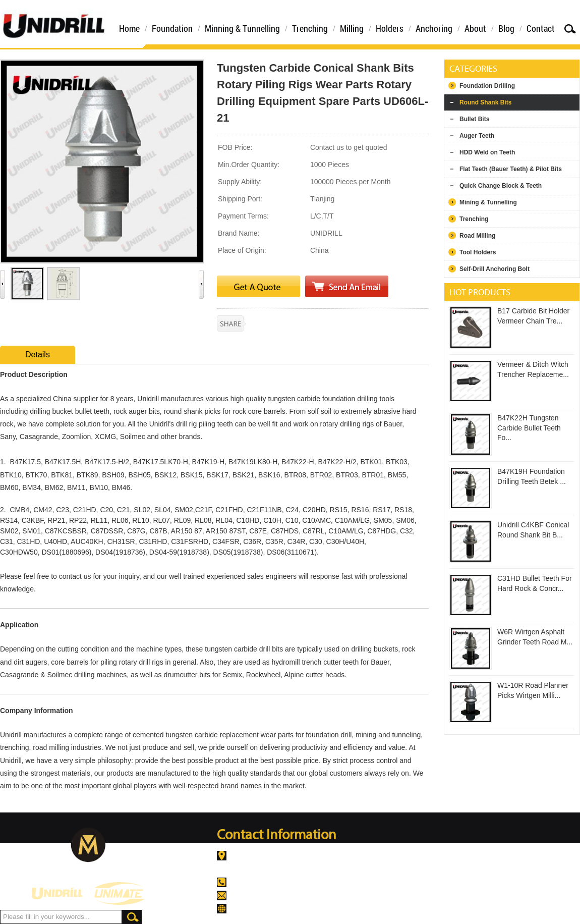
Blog (506, 28)
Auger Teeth (477, 136)
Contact (541, 28)
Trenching (310, 28)
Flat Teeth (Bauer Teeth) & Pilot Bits (511, 169)
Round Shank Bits (485, 102)
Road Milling (477, 236)
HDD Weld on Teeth (487, 152)
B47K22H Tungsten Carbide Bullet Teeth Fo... (529, 428)
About (475, 28)
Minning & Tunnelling (242, 28)
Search (570, 29)
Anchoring (434, 28)
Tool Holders (478, 252)
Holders (390, 28)
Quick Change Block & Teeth (501, 186)
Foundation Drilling (487, 86)
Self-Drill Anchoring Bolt (495, 269)
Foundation (172, 28)
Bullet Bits (474, 119)
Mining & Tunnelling (488, 202)
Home (129, 28)
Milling (352, 28)
